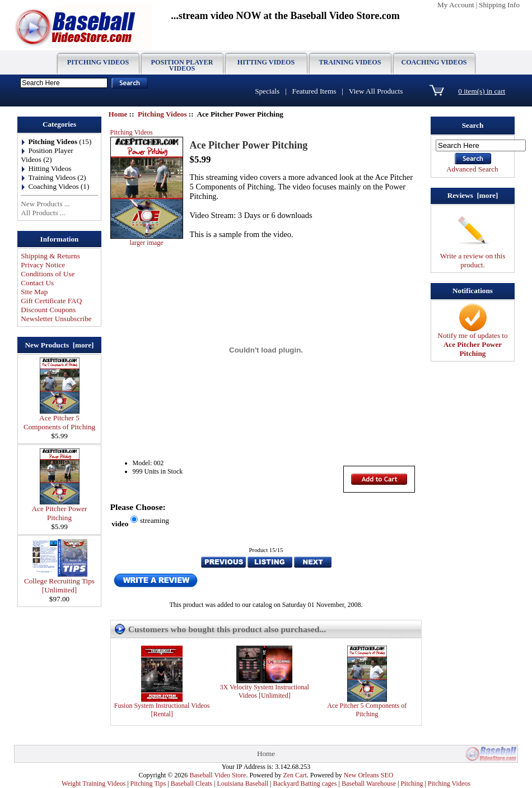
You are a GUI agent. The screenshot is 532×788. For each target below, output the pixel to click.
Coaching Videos (434, 62)
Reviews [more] (473, 195)
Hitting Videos (266, 62)
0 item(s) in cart (482, 91)
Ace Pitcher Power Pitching (60, 510)
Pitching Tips (148, 784)
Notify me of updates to (472, 341)
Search (473, 125)
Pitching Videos (162, 114)
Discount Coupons (48, 310)
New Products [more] (60, 345)
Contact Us (37, 283)
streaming (155, 520)
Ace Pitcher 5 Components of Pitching (59, 419)
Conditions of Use (48, 274)
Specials (267, 91)
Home (118, 114)
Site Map (34, 292)
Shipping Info (499, 5)
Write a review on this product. (473, 257)
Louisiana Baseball (242, 784)
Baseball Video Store (218, 775)
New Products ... (45, 204)
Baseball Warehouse (369, 784)
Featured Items (314, 91)
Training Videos (350, 62)
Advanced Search (472, 169)
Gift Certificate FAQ (51, 301)
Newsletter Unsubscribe (56, 319)
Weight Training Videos (94, 784)
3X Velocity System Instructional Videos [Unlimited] (264, 691)
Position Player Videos (182, 65)
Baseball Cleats (192, 784)
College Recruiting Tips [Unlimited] (59, 582)
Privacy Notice (43, 265)
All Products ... (43, 213)
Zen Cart (295, 775)
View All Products (376, 91)
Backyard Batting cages (305, 784)
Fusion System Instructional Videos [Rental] (162, 710)
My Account (456, 5)
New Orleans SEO (369, 775)
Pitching (412, 784)
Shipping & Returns (50, 256)
